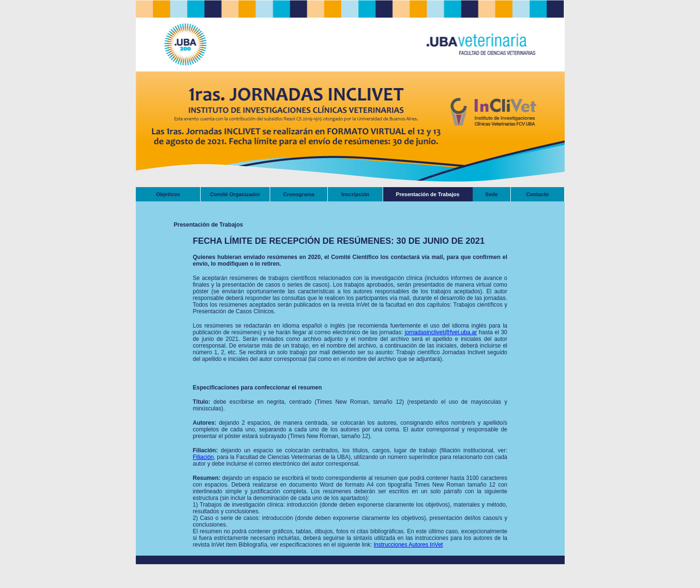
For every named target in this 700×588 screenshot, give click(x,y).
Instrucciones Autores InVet (408, 545)
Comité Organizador (235, 194)
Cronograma (299, 194)
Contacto (538, 194)
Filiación (203, 457)
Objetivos (168, 194)
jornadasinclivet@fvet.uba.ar (441, 332)
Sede (491, 194)
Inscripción (355, 194)
